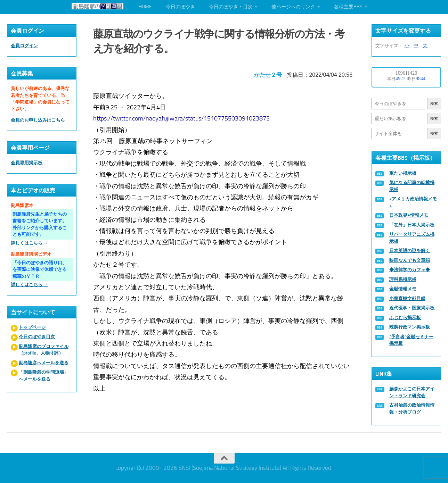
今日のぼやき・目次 (231, 7)
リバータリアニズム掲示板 (412, 238)
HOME (145, 7)
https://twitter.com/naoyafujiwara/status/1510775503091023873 (182, 116)
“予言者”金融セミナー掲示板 (411, 340)
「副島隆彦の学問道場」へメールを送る (44, 376)
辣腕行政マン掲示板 (410, 327)
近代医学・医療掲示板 (412, 308)
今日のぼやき (180, 7)
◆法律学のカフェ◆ (410, 270)
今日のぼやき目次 (37, 337)
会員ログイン (24, 46)
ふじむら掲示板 (405, 318)
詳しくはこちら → (29, 243)
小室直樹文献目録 (407, 298)
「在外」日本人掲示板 (412, 225)
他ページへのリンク (293, 7)
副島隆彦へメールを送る (44, 363)
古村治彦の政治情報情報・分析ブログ (412, 409)
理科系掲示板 (403, 279)
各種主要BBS (348, 7)
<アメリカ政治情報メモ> (413, 202)
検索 (434, 104)
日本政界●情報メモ (409, 215)
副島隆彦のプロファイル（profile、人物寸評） (44, 350)
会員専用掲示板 (27, 163)
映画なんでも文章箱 (410, 260)
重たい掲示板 (403, 173)
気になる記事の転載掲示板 (412, 186)
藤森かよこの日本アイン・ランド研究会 (412, 392)
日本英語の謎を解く (410, 251)
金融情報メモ (403, 289)
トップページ (32, 327)
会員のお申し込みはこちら (38, 120)
